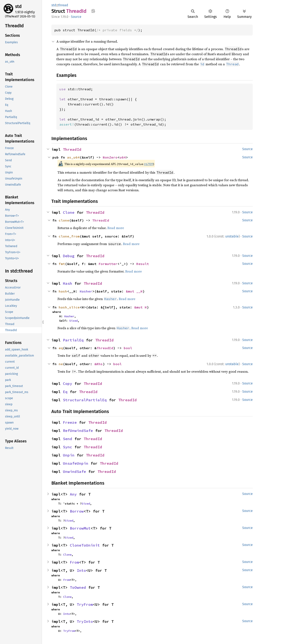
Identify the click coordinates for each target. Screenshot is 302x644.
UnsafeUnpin (76, 463)
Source (76, 17)
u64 (123, 157)
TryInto (85, 621)
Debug (69, 256)
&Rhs (99, 364)
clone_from (69, 236)
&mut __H (134, 291)
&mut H (141, 307)
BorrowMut (80, 528)
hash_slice (69, 307)
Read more (116, 228)
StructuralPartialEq (85, 400)
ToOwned (78, 587)
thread (63, 5)
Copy (68, 384)
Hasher (86, 291)
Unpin (69, 455)
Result (143, 264)
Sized (73, 321)
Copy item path (93, 11)
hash (63, 291)
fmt (62, 264)
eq (61, 348)
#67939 (148, 164)
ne (61, 364)
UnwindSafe (74, 472)
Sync (68, 447)
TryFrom (85, 604)
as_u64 (73, 157)
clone (64, 220)
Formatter (108, 264)
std (18, 6)
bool (128, 348)
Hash (68, 283)
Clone (69, 212)
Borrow (77, 511)
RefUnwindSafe (78, 431)
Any (73, 494)
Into (81, 570)
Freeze (70, 422)
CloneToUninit (85, 545)
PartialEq (73, 340)
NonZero (110, 157)
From (74, 562)
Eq (65, 392)
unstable (232, 236)
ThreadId (72, 149)
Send (68, 439)
